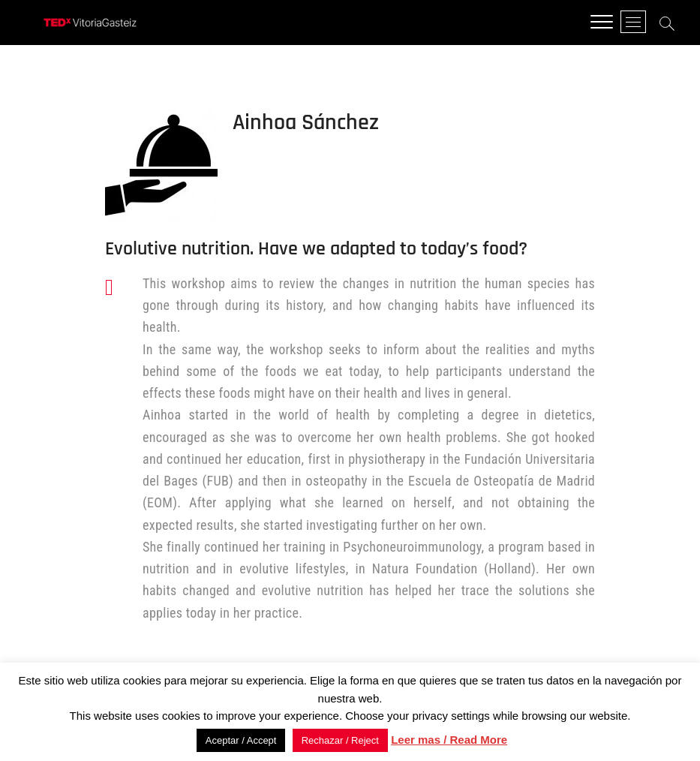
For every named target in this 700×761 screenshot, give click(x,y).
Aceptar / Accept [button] (241, 740)
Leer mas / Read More (449, 740)
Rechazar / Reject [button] (340, 740)
